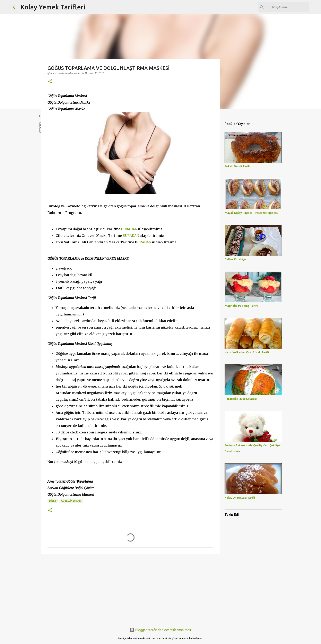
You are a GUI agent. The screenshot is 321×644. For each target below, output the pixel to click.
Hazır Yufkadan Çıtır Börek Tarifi (247, 352)
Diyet (53, 501)
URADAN (144, 242)
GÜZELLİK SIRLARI (71, 501)
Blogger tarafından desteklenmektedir (160, 630)
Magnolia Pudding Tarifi (241, 306)
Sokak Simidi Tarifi (237, 166)
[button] (50, 82)
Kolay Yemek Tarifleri (53, 7)
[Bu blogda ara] (287, 7)
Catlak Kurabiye (235, 259)
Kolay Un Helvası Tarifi (240, 498)
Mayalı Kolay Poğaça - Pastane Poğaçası (251, 213)
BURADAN (129, 229)
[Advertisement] (130, 589)
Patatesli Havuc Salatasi (241, 399)
